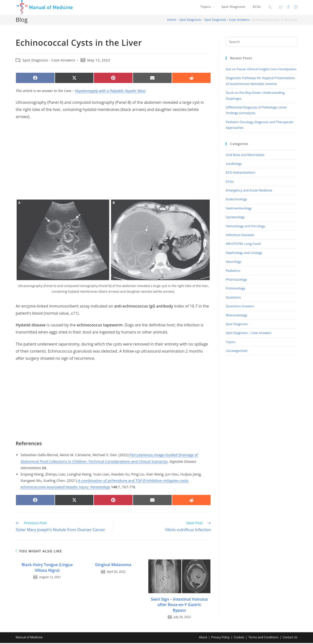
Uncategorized (236, 351)
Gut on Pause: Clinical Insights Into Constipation (261, 70)
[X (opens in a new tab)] (281, 7)
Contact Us (290, 638)
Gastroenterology (239, 209)
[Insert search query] (262, 43)
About (203, 638)
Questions (233, 298)
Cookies (239, 638)
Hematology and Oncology (245, 227)
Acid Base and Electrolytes (245, 155)
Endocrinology (236, 200)
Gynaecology (235, 218)
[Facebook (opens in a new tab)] (288, 7)
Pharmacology (236, 280)
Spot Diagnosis (190, 20)
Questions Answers (240, 307)
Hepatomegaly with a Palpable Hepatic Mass (110, 91)
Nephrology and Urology (244, 253)
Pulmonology (235, 289)
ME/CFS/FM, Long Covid (243, 244)
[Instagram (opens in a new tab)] (296, 7)
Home (172, 20)
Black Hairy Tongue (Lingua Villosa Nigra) (47, 568)
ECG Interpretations (240, 173)
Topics (230, 342)
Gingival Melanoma (113, 565)
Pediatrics (233, 271)
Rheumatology (236, 316)
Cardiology (234, 164)
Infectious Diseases (240, 236)
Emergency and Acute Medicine (249, 191)
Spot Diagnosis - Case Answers (227, 20)
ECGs (229, 182)
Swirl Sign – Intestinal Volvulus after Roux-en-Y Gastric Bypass (179, 605)
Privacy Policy (220, 638)
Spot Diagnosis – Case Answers (248, 334)
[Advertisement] (113, 160)
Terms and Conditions (263, 638)
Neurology (233, 262)
